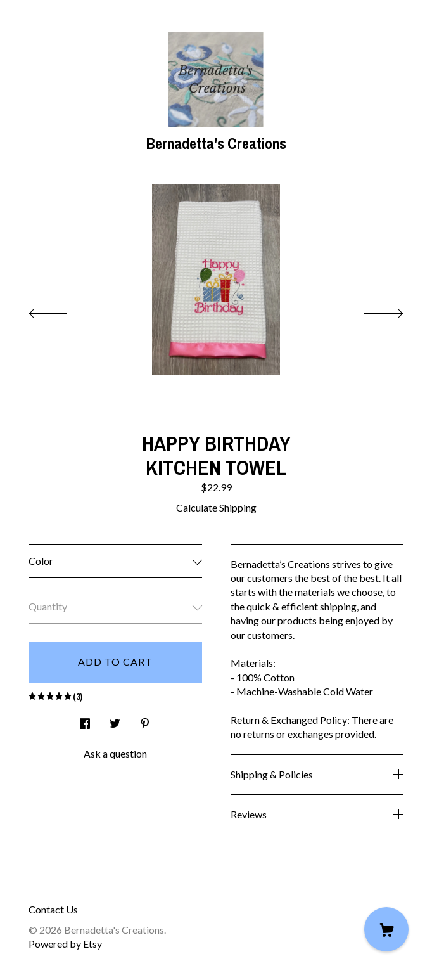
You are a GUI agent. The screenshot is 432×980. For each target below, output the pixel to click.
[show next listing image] (372, 310)
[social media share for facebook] (85, 720)
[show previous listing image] (60, 310)
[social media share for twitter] (115, 720)
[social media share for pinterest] (145, 720)
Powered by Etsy (65, 944)
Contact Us (53, 909)
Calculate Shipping (216, 507)
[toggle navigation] (396, 82)
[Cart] (386, 929)
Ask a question (115, 753)
